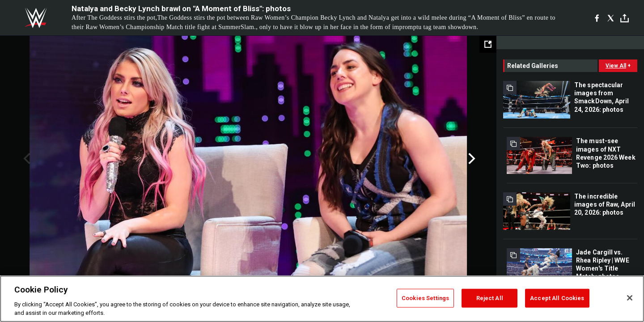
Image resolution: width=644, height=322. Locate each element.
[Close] (630, 298)
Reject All (490, 298)
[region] (322, 299)
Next (471, 159)
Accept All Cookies (557, 298)
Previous (26, 159)
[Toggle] (625, 18)
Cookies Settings (425, 298)
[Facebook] (597, 18)
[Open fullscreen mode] (488, 44)
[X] (611, 18)
